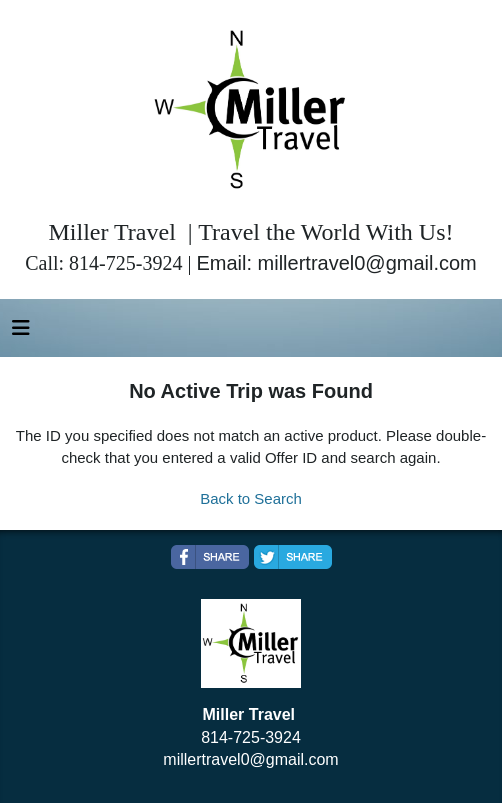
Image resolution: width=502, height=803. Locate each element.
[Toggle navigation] (21, 333)
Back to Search (251, 498)
